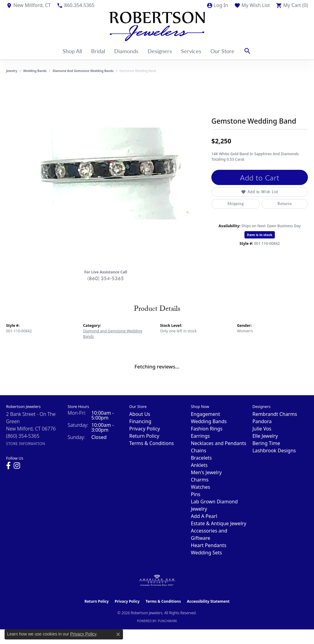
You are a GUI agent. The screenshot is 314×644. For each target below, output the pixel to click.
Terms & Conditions (152, 443)
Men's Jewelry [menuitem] (206, 472)
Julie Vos (262, 429)
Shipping (235, 204)
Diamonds (126, 51)
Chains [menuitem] (198, 450)
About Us (140, 414)
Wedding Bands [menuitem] (209, 421)
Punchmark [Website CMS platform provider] (167, 621)
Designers (160, 51)
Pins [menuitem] (195, 494)
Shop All (72, 51)
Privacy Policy (145, 429)
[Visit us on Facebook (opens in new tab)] (8, 466)
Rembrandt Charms (275, 414)
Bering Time (266, 443)
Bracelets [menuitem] (201, 458)
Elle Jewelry (265, 436)
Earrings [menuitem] (200, 436)
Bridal (98, 51)
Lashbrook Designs (274, 450)
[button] (217, 5)
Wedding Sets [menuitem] (206, 553)
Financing (140, 421)
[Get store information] (26, 444)
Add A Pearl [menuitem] (204, 516)
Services (191, 51)
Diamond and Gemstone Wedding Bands (83, 71)
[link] (28, 5)
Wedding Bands (35, 71)
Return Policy (144, 436)
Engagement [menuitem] (205, 414)
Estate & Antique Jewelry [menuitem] (218, 523)
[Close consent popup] (118, 634)
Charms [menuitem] (200, 480)
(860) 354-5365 (106, 278)
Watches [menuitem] (200, 487)
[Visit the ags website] (157, 581)
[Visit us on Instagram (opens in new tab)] (17, 466)
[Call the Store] (23, 436)
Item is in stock (260, 235)
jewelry (12, 71)
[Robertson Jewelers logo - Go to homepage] (157, 26)
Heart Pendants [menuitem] (208, 545)
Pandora (262, 421)
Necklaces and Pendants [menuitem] (218, 443)
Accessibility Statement (208, 601)
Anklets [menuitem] (199, 465)
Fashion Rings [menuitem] (206, 429)
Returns (285, 204)
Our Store (222, 51)
